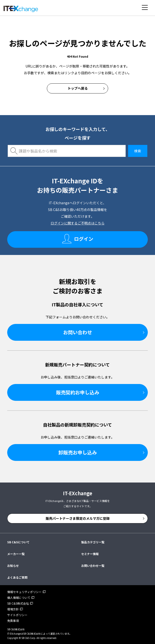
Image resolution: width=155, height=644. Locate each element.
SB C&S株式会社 (18, 603)
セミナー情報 (90, 554)
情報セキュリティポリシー (24, 592)
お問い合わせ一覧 (93, 566)
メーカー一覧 (16, 554)
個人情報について (19, 598)
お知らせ (13, 566)
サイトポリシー (17, 615)
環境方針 (13, 609)
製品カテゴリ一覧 (93, 542)
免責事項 (13, 621)
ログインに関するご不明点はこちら (78, 223)
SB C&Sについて (18, 542)
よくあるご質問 (17, 577)
